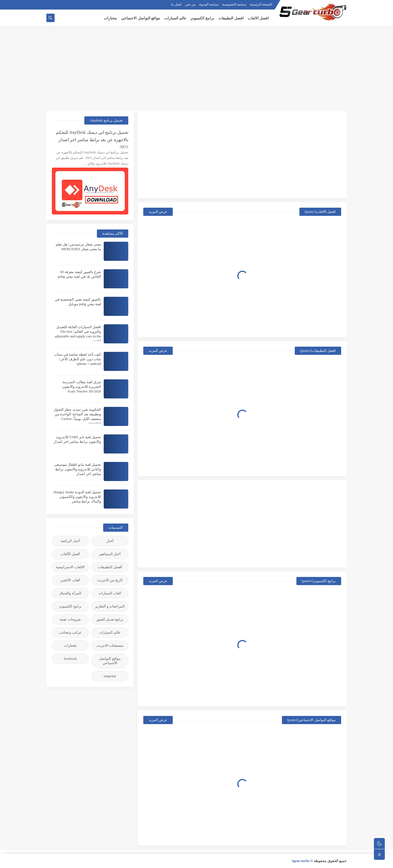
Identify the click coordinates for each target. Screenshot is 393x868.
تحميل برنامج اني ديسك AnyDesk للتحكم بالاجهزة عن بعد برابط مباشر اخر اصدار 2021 (92, 139)
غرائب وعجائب (70, 632)
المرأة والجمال (70, 593)
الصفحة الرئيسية (261, 4)
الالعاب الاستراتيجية (70, 567)
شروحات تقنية (70, 619)
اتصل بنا (176, 4)
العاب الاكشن (70, 580)
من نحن (190, 4)
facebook (70, 659)
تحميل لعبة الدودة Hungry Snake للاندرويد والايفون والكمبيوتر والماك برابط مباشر (78, 497)
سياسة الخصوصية (234, 4)
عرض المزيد (158, 212)
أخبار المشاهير (110, 554)
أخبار (110, 541)
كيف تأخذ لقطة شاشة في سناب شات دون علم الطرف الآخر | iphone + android (78, 359)
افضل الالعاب (258, 18)
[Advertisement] (196, 69)
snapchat (110, 676)
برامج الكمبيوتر (203, 18)
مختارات (110, 18)
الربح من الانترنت (110, 580)
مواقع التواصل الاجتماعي (141, 18)
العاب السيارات (110, 593)
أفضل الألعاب (70, 554)
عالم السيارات (175, 18)
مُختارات (70, 645)
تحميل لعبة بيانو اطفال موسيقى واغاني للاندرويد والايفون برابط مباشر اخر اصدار (78, 469)
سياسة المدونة (209, 4)
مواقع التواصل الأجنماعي (110, 661)
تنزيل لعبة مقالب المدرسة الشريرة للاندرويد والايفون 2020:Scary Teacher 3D (82, 387)
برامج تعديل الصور (110, 619)
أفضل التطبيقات (110, 567)
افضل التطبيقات (231, 18)
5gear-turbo (300, 861)
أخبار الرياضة (70, 541)
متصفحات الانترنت (110, 645)
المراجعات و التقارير (110, 606)
